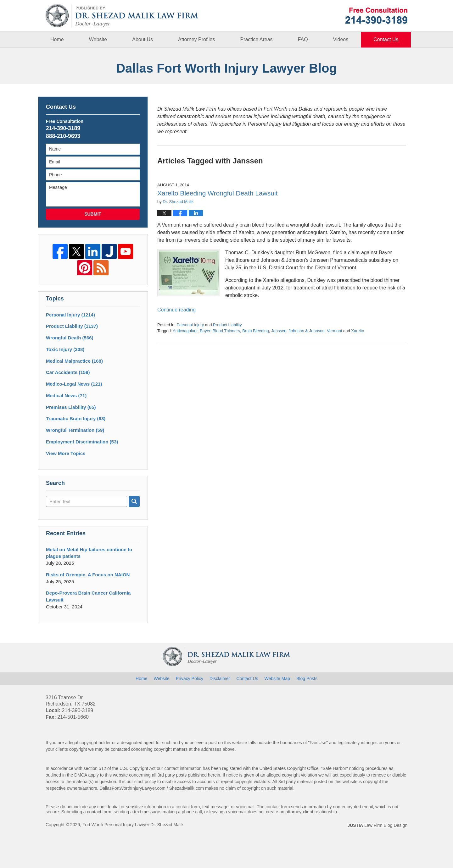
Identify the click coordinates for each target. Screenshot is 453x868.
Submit (93, 214)
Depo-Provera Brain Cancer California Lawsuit (88, 596)
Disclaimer (220, 678)
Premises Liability (71, 407)
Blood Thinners (226, 331)
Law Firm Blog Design (377, 825)
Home (57, 39)
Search (134, 501)
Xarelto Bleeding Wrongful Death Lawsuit (218, 193)
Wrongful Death (70, 338)
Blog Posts (307, 678)
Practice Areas (256, 39)
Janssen (279, 331)
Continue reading (176, 310)
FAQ (303, 39)
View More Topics (66, 453)
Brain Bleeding (256, 331)
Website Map (277, 678)
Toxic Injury (65, 349)
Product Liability (227, 325)
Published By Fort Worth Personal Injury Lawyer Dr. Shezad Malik (376, 16)
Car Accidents (68, 372)
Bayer (205, 331)
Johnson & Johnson (307, 331)
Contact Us (386, 39)
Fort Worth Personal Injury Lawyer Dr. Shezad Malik (133, 825)
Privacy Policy (190, 678)
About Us (143, 39)
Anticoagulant (185, 331)
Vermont (334, 331)
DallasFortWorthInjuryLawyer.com (132, 788)
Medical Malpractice (74, 361)
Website (98, 39)
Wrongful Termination (75, 430)
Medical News (66, 396)
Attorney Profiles (196, 39)
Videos (341, 39)
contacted (120, 749)
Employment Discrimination (82, 442)
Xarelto (358, 331)
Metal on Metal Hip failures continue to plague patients (89, 553)
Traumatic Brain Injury (76, 418)
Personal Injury (190, 325)
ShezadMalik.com (187, 788)
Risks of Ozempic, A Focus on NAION (88, 575)
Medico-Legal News (74, 384)
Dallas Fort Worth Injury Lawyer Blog (122, 16)
